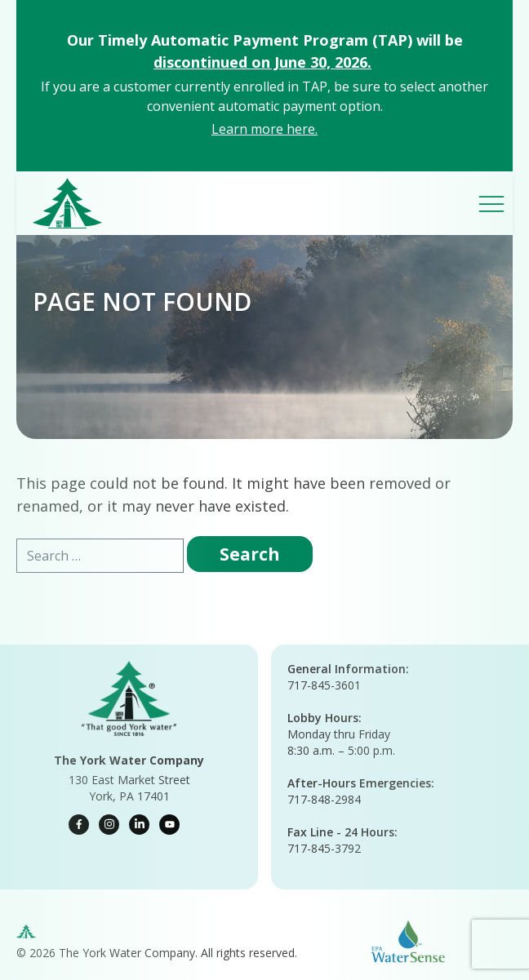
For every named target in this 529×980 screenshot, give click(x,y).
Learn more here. (264, 129)
